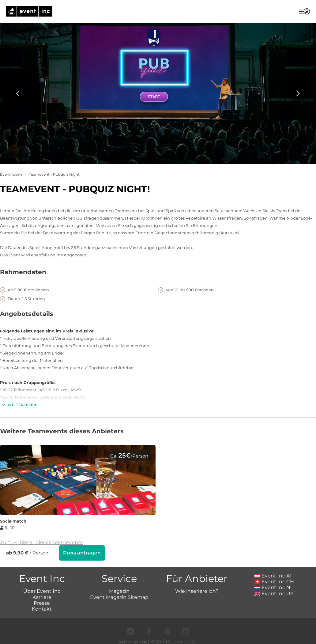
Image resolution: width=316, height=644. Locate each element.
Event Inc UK (274, 594)
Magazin (119, 591)
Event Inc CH (274, 582)
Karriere (42, 597)
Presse (42, 603)
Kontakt (42, 609)
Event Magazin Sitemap (119, 597)
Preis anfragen (82, 553)
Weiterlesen (18, 405)
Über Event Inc (42, 591)
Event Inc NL (274, 587)
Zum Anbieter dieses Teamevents (41, 542)
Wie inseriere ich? (197, 591)
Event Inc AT (273, 576)
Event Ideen (11, 174)
